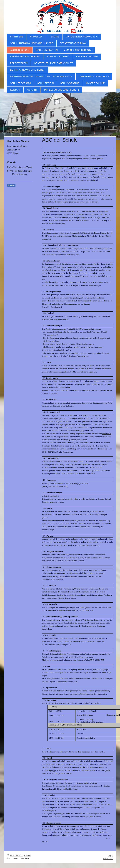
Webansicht (108, 859)
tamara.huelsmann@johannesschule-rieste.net (66, 660)
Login (111, 855)
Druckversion (15, 855)
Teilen (11, 185)
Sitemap (27, 855)
